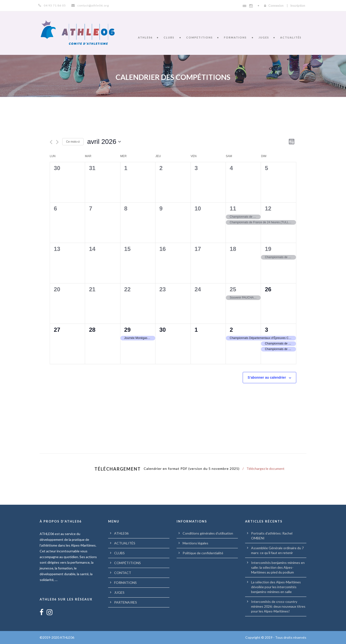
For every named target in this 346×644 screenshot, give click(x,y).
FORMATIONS (235, 37)
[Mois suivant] (57, 142)
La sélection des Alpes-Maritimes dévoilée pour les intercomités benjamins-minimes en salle (276, 587)
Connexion (276, 6)
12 (268, 208)
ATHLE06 (145, 37)
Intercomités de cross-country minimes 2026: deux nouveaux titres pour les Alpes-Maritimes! (278, 606)
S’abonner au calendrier (267, 377)
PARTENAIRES (126, 602)
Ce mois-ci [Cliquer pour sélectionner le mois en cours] (73, 142)
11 (233, 208)
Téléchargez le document (266, 469)
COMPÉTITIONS (127, 563)
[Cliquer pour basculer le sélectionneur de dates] (104, 142)
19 (268, 249)
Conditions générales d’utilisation (208, 533)
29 (127, 330)
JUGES (264, 37)
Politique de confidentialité (203, 553)
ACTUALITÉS (291, 37)
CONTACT (123, 573)
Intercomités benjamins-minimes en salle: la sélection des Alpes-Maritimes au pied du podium (278, 567)
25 (233, 289)
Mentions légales (195, 543)
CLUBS (169, 37)
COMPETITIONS (200, 37)
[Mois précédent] (51, 142)
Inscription (298, 6)
